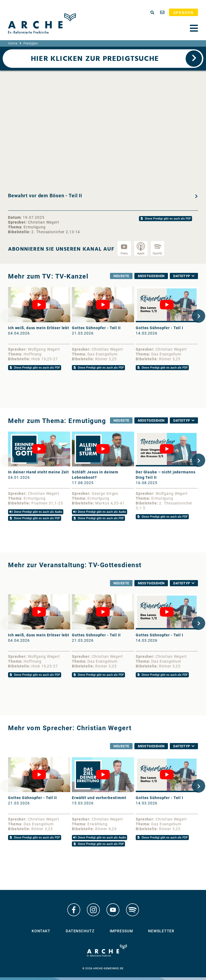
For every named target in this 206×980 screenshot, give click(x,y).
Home (13, 43)
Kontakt (41, 932)
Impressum (121, 932)
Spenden (183, 13)
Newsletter (161, 932)
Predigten (31, 43)
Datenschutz (80, 932)
